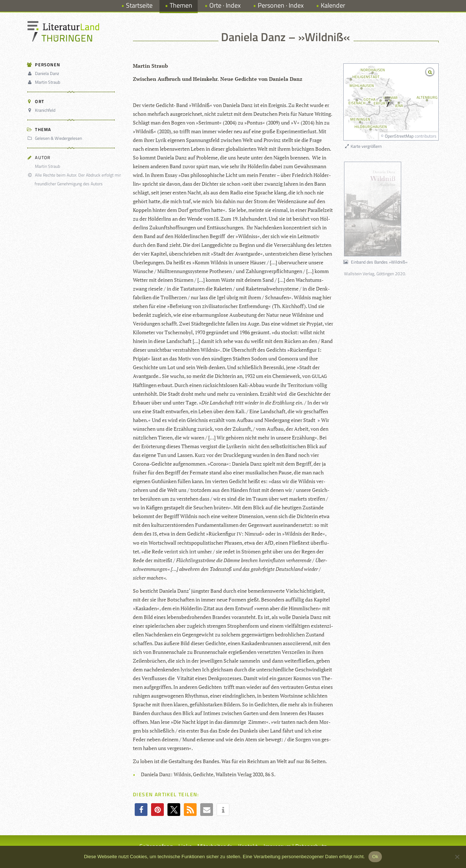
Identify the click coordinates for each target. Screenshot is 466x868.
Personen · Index (281, 5)
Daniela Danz (44, 73)
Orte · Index (225, 5)
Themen (181, 5)
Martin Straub (45, 82)
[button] (141, 810)
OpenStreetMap (399, 136)
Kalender (333, 5)
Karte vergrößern (363, 146)
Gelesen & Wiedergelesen (56, 138)
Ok (375, 857)
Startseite (139, 5)
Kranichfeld (42, 110)
